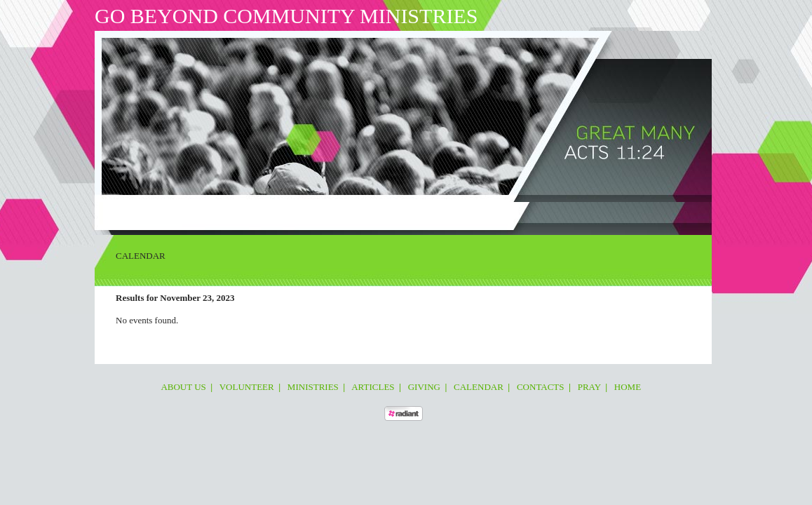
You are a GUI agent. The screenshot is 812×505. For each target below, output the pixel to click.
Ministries (250, 213)
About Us (146, 213)
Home (499, 213)
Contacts (431, 213)
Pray (469, 213)
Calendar (381, 213)
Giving (338, 213)
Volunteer (197, 213)
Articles (298, 213)
